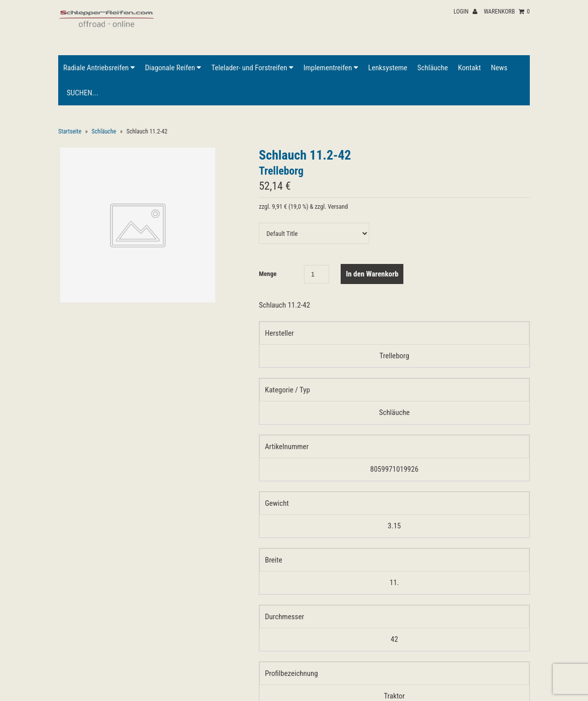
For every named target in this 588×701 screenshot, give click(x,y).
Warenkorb (507, 12)
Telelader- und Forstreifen (252, 68)
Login (465, 12)
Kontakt (470, 68)
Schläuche (433, 68)
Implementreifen (331, 68)
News (499, 68)
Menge (268, 274)
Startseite (70, 131)
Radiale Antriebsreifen (99, 68)
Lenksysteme (388, 68)
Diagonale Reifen (173, 68)
